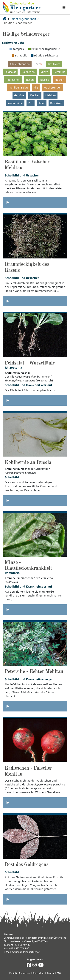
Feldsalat (10, 72)
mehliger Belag (18, 87)
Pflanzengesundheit (23, 19)
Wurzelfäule (15, 103)
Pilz (36, 87)
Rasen (30, 80)
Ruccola (44, 80)
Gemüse (19, 95)
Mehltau (51, 95)
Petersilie (60, 72)
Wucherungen (52, 87)
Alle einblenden (20, 64)
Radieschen (13, 80)
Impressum (25, 973)
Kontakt (13, 973)
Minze (44, 72)
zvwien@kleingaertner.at (26, 952)
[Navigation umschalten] (64, 8)
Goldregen (28, 72)
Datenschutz (38, 973)
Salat (42, 103)
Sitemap (51, 973)
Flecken (60, 80)
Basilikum (54, 64)
